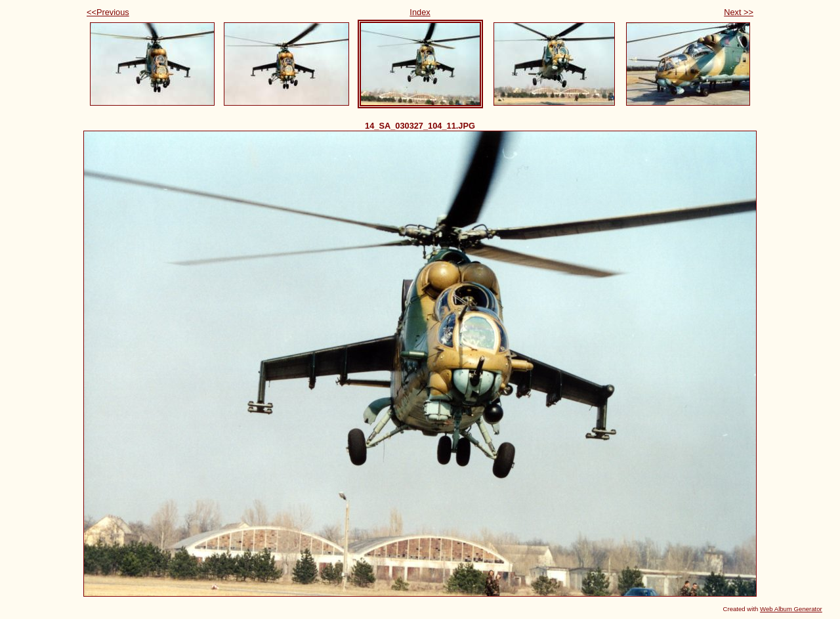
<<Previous (108, 12)
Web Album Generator (791, 609)
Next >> (739, 12)
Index (420, 12)
